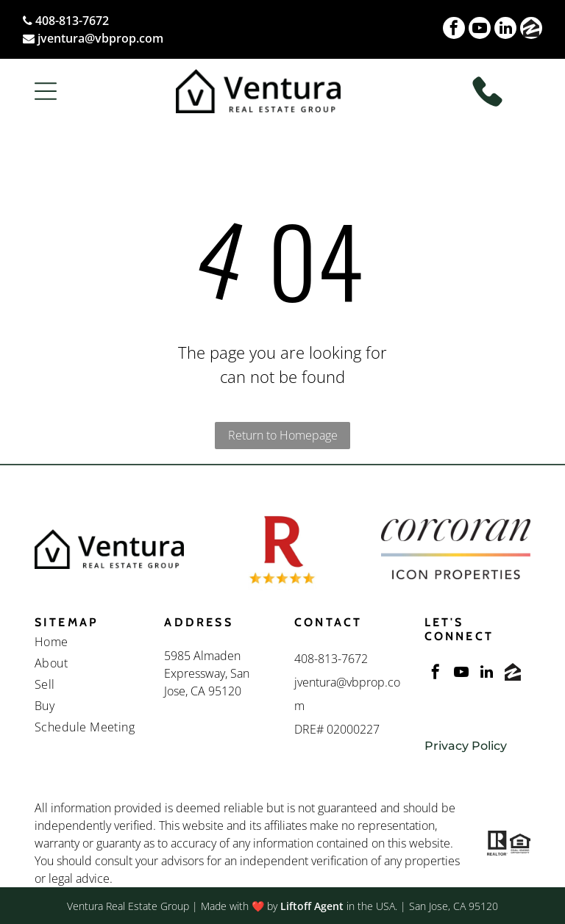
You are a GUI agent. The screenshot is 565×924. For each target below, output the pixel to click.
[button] (46, 91)
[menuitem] (88, 644)
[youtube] (480, 30)
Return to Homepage (283, 435)
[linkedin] (505, 30)
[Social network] (531, 30)
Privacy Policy (466, 746)
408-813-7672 (72, 21)
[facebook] (454, 30)
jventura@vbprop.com (100, 38)
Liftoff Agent (312, 906)
